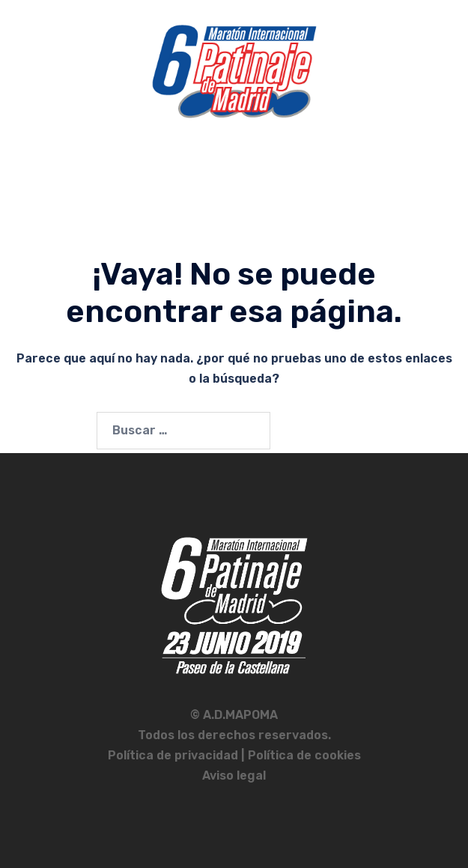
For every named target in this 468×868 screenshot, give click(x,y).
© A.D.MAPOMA (234, 715)
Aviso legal (234, 776)
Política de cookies (304, 755)
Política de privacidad (174, 755)
